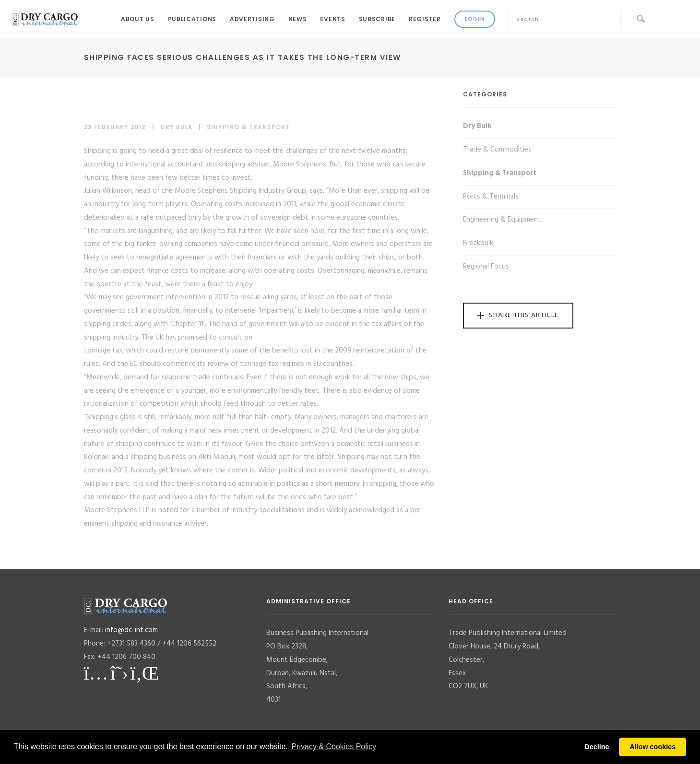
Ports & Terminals (491, 197)
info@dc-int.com (131, 630)
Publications (192, 19)
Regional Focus (486, 267)
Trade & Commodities (497, 150)
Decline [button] (597, 747)
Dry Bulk (177, 127)
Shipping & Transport (248, 127)
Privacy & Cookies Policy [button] (334, 746)
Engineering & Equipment (502, 220)
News (298, 19)
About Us (138, 19)
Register (425, 19)
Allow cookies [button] (653, 747)
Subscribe (377, 19)
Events (332, 19)
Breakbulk (478, 243)
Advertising (252, 19)
